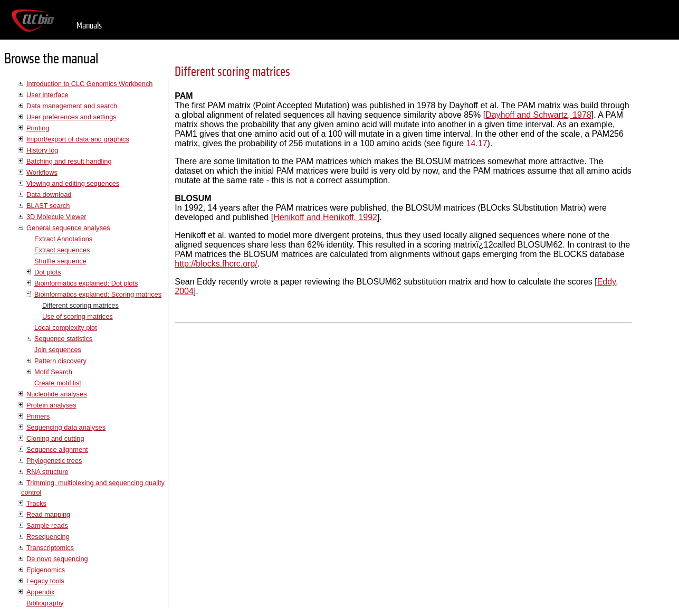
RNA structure (47, 472)
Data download (49, 195)
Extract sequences (62, 250)
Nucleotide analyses (57, 394)
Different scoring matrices (80, 305)
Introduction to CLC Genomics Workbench (89, 84)
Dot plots (48, 272)
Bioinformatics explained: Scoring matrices (98, 294)
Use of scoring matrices (78, 316)
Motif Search (53, 372)
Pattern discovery (60, 361)
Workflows (42, 172)
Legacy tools (45, 581)
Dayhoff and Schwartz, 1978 (538, 115)
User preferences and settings (71, 117)
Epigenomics (46, 570)
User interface (47, 95)
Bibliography (45, 603)
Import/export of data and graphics (78, 139)
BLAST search (48, 206)
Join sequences (58, 350)
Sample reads (47, 525)
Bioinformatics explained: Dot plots (86, 283)
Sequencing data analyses (66, 427)
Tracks (36, 503)
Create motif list (58, 383)
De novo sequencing (57, 559)
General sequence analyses (68, 228)
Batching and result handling (69, 161)
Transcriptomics (50, 548)
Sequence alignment (57, 449)
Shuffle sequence (60, 261)
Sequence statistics (63, 339)
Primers (38, 416)
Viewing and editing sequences (73, 183)
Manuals (89, 26)
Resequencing (48, 537)
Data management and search (72, 106)
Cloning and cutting (55, 438)
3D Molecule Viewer (56, 217)
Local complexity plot (66, 328)
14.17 (477, 143)
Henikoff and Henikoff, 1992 (325, 217)
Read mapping (48, 514)
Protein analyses (51, 405)
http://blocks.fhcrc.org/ (216, 264)
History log (42, 150)
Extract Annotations (63, 239)
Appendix (40, 592)
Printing (38, 128)
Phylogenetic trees (54, 461)
